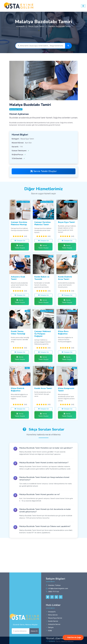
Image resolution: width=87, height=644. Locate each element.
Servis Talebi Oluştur (43, 171)
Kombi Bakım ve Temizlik (42, 278)
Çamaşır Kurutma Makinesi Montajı (19, 223)
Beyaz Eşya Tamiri (66, 222)
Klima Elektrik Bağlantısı (18, 390)
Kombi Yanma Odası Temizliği (18, 333)
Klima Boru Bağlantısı (63, 333)
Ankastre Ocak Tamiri (18, 278)
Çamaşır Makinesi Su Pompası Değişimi (43, 334)
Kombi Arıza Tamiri (43, 388)
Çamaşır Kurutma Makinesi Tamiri (42, 223)
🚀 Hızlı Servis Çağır (73, 637)
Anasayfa (20, 26)
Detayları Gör (20, 241)
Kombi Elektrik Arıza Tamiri (65, 278)
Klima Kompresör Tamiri (66, 390)
